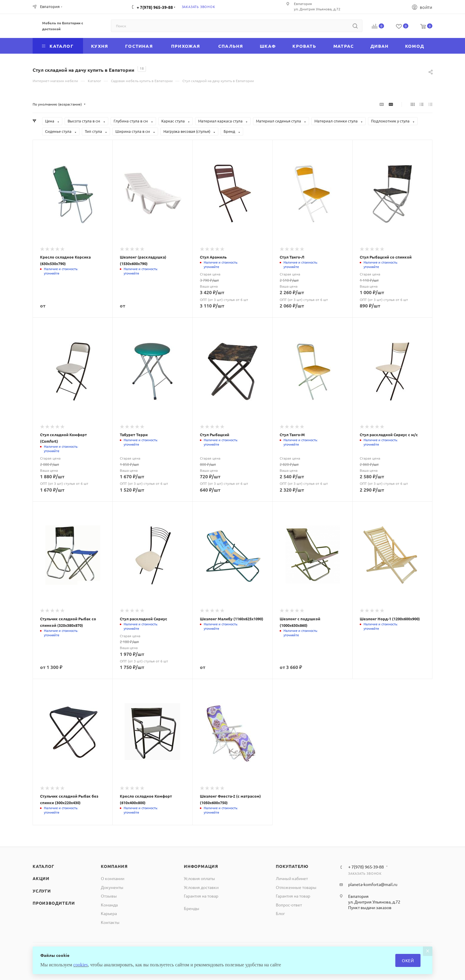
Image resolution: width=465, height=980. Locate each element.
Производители (54, 903)
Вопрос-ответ (289, 905)
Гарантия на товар (201, 896)
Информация (201, 866)
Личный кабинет (292, 878)
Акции (41, 878)
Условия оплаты (199, 878)
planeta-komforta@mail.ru (373, 884)
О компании (113, 878)
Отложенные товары (296, 887)
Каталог (43, 866)
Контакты (110, 922)
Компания (114, 866)
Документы (112, 887)
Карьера (109, 913)
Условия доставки (201, 887)
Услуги (42, 891)
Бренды (192, 908)
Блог (280, 913)
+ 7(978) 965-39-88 (155, 7)
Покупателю (292, 866)
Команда (109, 905)
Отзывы (109, 896)
